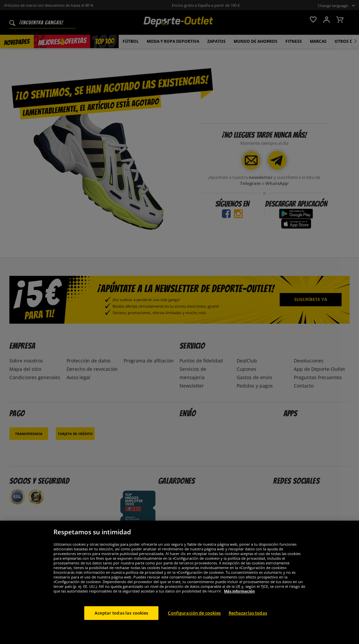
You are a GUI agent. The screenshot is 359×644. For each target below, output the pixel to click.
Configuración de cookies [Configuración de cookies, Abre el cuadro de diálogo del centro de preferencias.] (194, 618)
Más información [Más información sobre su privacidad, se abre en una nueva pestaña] (239, 596)
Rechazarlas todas (248, 618)
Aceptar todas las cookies (121, 618)
